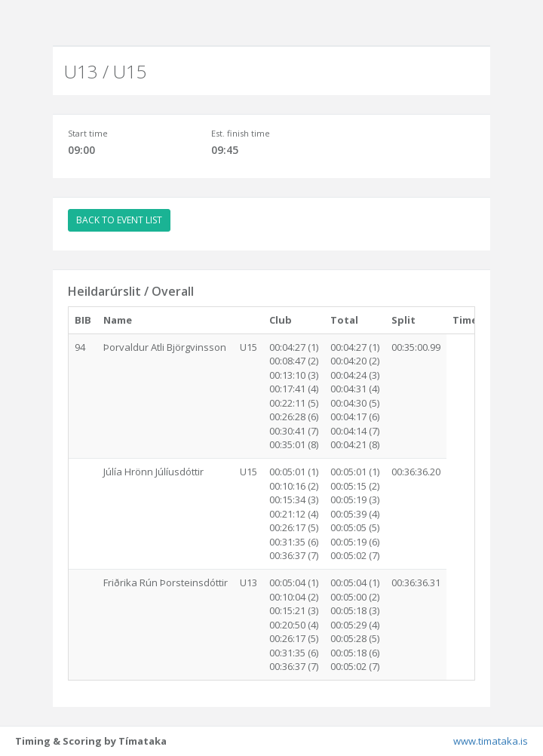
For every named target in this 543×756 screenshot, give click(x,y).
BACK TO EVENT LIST (119, 220)
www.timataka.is (491, 741)
